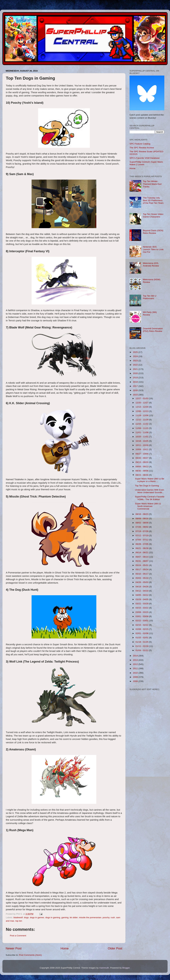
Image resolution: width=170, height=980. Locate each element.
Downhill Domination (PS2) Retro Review (153, 330)
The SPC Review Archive (142, 148)
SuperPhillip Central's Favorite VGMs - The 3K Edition (150, 498)
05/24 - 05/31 (142, 565)
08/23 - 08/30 (142, 475)
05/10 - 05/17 (142, 574)
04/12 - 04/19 (142, 591)
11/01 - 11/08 (142, 432)
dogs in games (37, 917)
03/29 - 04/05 (142, 599)
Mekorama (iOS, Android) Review (151, 264)
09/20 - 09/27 (142, 458)
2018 (136, 382)
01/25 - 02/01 (142, 638)
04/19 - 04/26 (142, 587)
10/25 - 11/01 (142, 437)
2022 (136, 365)
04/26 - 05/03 (142, 582)
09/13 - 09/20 (142, 462)
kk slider (74, 917)
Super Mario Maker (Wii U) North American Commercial (148, 506)
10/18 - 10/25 (142, 441)
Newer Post (14, 948)
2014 (136, 656)
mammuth (104, 968)
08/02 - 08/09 (142, 523)
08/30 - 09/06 (142, 471)
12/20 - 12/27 (142, 403)
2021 (136, 369)
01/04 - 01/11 (142, 650)
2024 (136, 356)
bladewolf (18, 917)
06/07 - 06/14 (142, 557)
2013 (136, 660)
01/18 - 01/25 (142, 642)
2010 (136, 673)
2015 (136, 395)
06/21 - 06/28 (142, 548)
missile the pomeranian (90, 917)
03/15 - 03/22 (142, 608)
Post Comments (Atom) (30, 955)
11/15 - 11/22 (142, 424)
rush (113, 917)
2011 (136, 668)
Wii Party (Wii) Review (150, 313)
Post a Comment (18, 936)
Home (65, 948)
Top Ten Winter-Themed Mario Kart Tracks (152, 184)
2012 (136, 664)
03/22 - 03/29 (142, 604)
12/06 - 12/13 (142, 411)
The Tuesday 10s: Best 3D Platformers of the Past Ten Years (153, 200)
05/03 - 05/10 (142, 578)
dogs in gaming (53, 917)
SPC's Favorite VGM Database (145, 158)
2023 (136, 361)
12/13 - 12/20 (142, 407)
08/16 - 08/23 (142, 514)
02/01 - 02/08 (142, 633)
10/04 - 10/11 (142, 449)
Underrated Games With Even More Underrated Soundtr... (150, 491)
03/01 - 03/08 (142, 616)
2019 (136, 378)
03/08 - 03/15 (142, 612)
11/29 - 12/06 (142, 415)
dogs (26, 917)
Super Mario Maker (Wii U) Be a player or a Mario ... (150, 480)
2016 (136, 390)
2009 (136, 677)
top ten (19, 921)
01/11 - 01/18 (142, 646)
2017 (136, 386)
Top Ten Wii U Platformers (150, 297)
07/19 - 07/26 (142, 531)
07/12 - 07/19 (142, 535)
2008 (136, 681)
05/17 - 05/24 (142, 569)
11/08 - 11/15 (142, 428)
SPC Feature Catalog (140, 144)
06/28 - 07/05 (142, 544)
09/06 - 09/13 (142, 467)
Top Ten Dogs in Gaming (147, 486)
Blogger (126, 968)
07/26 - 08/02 (142, 527)
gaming (65, 917)
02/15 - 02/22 (142, 625)
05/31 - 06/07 (142, 561)
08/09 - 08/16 (142, 518)
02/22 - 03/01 (142, 621)
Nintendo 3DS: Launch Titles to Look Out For (153, 249)
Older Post (115, 948)
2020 (136, 373)
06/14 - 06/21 (142, 552)
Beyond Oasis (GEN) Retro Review (153, 232)
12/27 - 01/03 (142, 398)
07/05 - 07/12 (142, 540)
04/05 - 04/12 (142, 595)
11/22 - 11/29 (142, 420)
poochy (106, 917)
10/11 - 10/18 (142, 445)
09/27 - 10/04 (142, 454)
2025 (136, 352)
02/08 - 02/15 (142, 629)
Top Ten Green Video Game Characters (153, 215)
